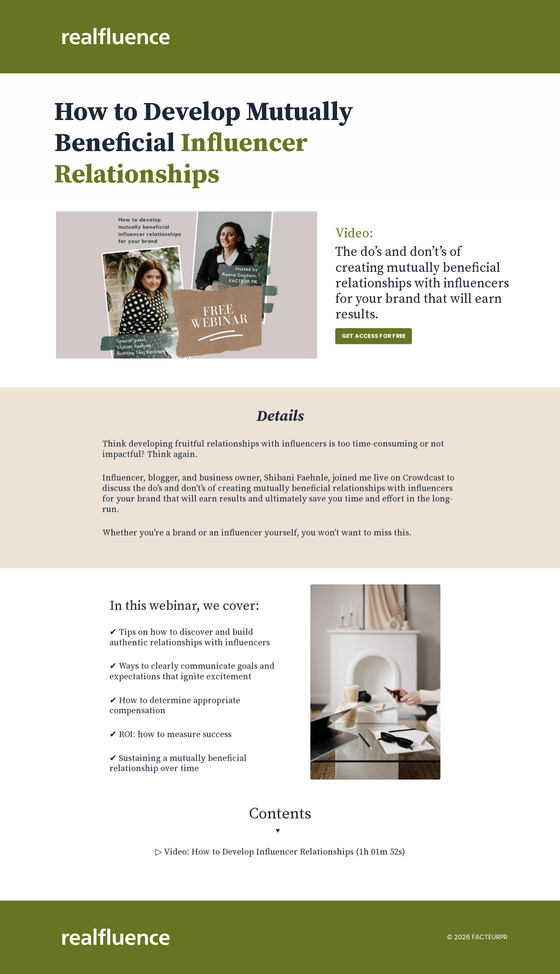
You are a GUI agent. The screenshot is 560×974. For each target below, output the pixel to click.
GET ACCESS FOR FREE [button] (375, 336)
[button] (375, 334)
